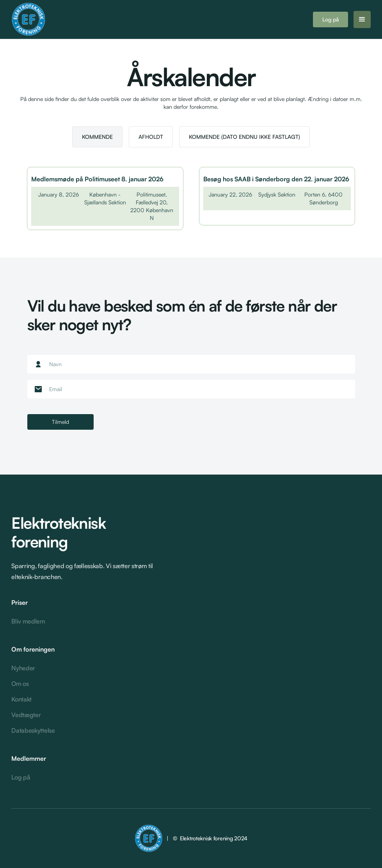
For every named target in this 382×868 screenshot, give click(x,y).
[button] (362, 19)
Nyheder (23, 668)
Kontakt (21, 699)
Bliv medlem (28, 621)
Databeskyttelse (33, 730)
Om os (20, 684)
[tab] (97, 137)
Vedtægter (26, 715)
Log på (330, 19)
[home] (60, 19)
